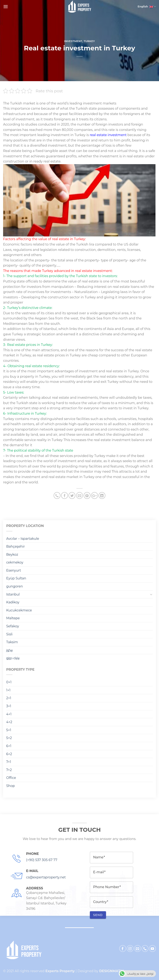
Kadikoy (13, 602)
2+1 (9, 698)
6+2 (9, 754)
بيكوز (9, 650)
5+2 (9, 738)
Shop (11, 786)
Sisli (9, 634)
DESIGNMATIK (111, 971)
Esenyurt (14, 570)
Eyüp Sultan (16, 578)
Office (11, 778)
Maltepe (13, 618)
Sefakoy (13, 626)
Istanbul (13, 594)
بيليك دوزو (13, 658)
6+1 (9, 746)
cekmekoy (15, 562)
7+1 (9, 762)
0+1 (9, 682)
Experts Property (60, 971)
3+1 (9, 706)
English (146, 7)
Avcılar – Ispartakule (23, 539)
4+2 (9, 722)
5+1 (9, 730)
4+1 (9, 714)
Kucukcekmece (19, 610)
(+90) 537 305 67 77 (42, 860)
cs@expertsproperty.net (46, 877)
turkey (89, 41)
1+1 (8, 690)
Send (98, 915)
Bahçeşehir (16, 546)
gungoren (14, 586)
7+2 (9, 770)
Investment (73, 41)
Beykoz (12, 555)
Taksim (12, 642)
